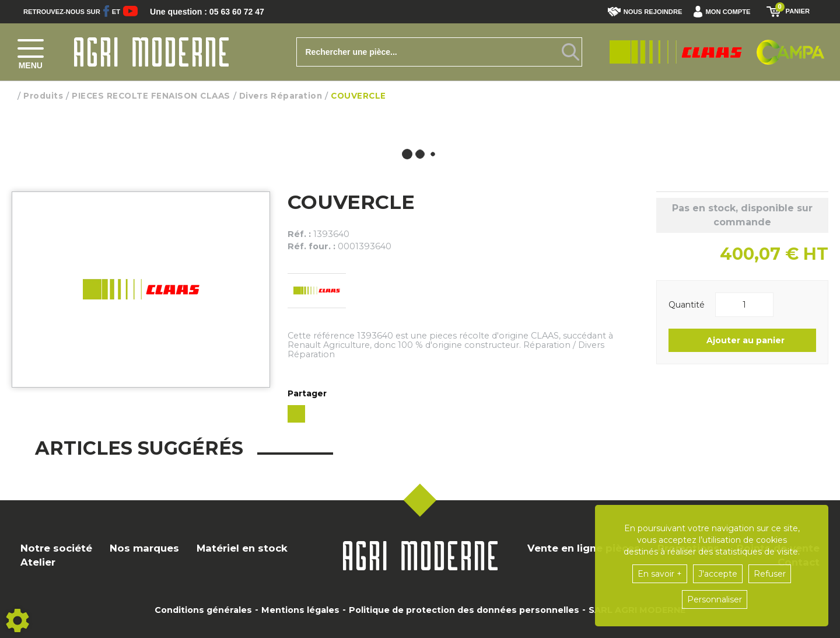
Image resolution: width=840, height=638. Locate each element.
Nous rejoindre (645, 12)
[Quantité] (744, 305)
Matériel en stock (242, 548)
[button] (725, 12)
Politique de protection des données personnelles (464, 610)
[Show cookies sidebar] (17, 620)
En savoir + (660, 574)
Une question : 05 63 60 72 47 (215, 12)
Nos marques (144, 548)
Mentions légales (300, 610)
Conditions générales (203, 610)
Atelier (38, 562)
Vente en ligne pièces (584, 548)
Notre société (56, 548)
